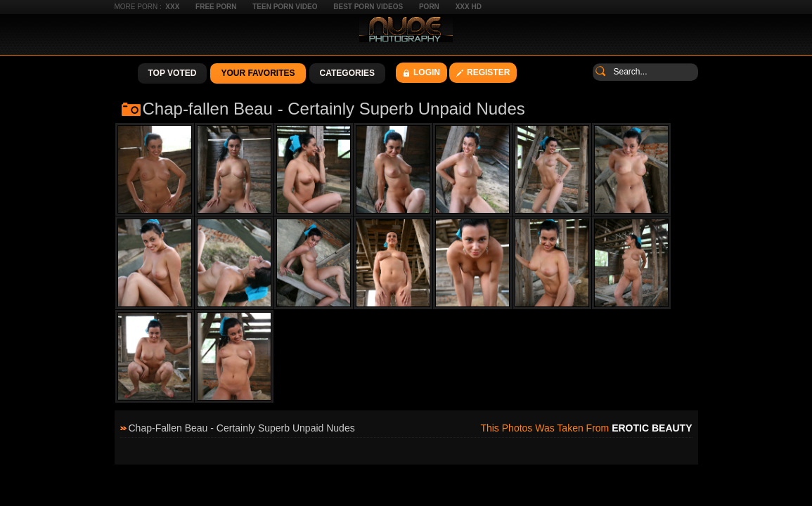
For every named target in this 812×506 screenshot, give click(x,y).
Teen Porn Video (285, 7)
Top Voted (173, 73)
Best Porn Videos (368, 7)
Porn (429, 7)
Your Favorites (258, 73)
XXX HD (469, 7)
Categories (347, 73)
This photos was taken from (586, 428)
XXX (172, 7)
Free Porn (216, 7)
